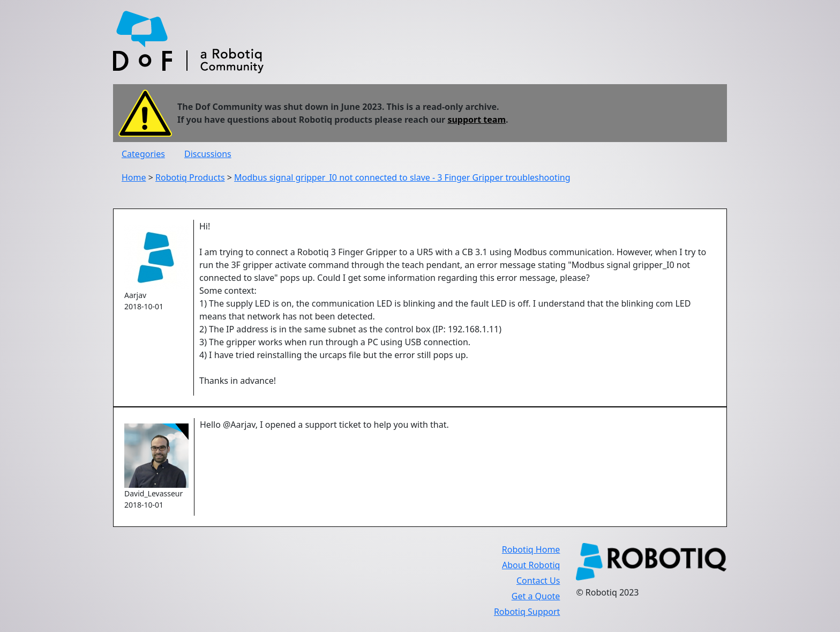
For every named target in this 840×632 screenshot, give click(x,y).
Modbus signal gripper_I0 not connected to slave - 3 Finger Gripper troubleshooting (402, 177)
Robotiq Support (527, 612)
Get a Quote (536, 596)
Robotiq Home (531, 549)
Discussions (208, 154)
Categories (143, 154)
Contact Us (538, 581)
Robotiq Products (190, 177)
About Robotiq (531, 565)
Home (134, 177)
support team (477, 120)
